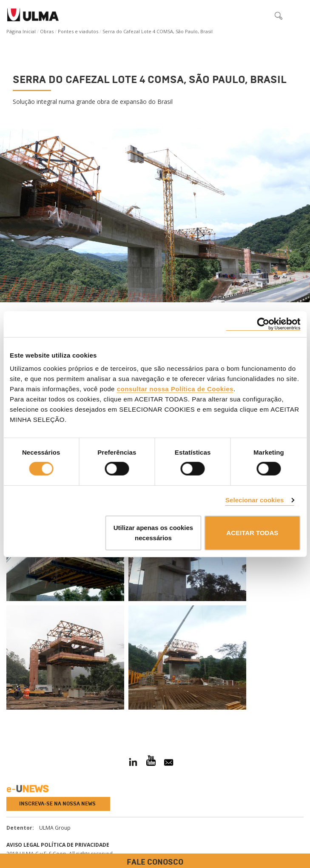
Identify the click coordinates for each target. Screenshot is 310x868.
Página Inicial (21, 31)
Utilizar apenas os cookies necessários (154, 533)
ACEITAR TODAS (252, 533)
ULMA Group (55, 828)
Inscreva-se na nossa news (57, 804)
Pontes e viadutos (78, 31)
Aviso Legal (23, 845)
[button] (261, 15)
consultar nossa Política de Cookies (175, 389)
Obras (47, 31)
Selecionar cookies (255, 500)
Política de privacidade (75, 845)
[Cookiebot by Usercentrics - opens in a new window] (263, 324)
